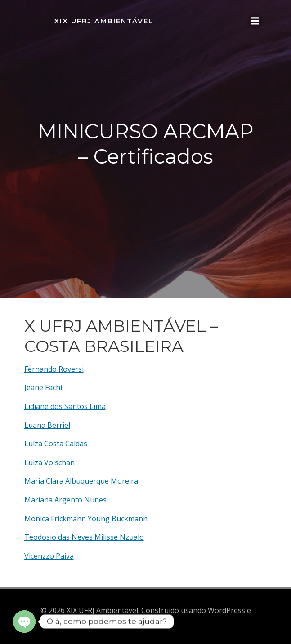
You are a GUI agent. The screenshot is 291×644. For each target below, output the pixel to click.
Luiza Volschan (49, 462)
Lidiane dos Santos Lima (65, 406)
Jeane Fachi (43, 387)
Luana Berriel (47, 425)
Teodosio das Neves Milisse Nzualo (84, 537)
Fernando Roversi (54, 369)
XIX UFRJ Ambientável (104, 21)
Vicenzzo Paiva (49, 556)
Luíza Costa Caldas (56, 444)
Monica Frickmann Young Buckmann (86, 519)
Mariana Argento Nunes (65, 500)
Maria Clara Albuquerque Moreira (81, 481)
